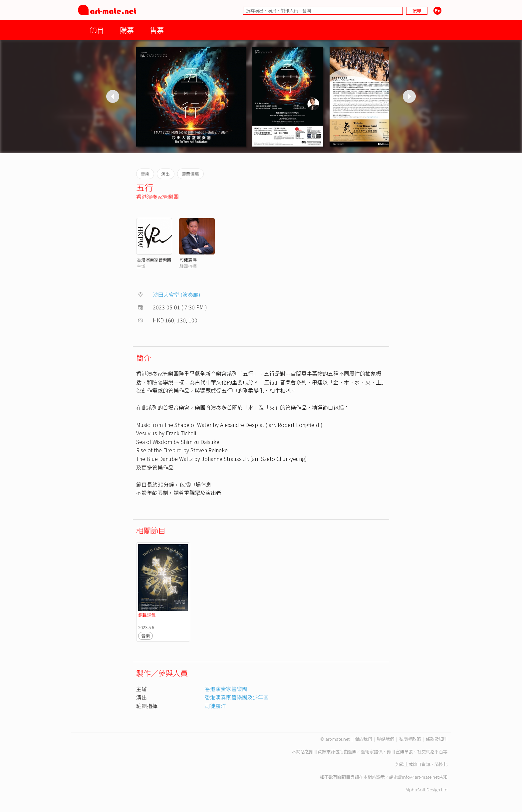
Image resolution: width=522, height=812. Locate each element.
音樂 (145, 636)
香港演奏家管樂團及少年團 (237, 697)
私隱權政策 (410, 739)
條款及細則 (437, 739)
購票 (127, 30)
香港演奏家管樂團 (157, 197)
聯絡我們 (386, 739)
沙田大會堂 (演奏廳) (177, 294)
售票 (157, 30)
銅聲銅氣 (147, 615)
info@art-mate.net (420, 777)
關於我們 (363, 739)
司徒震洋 (188, 260)
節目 (97, 30)
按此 (443, 764)
